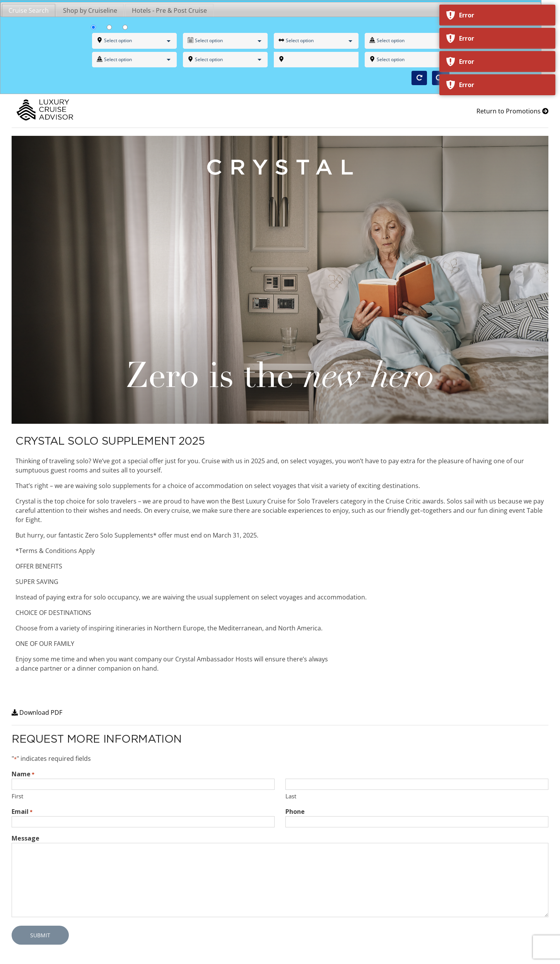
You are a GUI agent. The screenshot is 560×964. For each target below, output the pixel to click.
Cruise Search (29, 10)
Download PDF (37, 712)
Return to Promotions (512, 111)
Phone (295, 812)
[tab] (29, 10)
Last (291, 796)
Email (22, 812)
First (17, 796)
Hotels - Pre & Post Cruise (169, 10)
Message (26, 838)
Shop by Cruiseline (90, 10)
